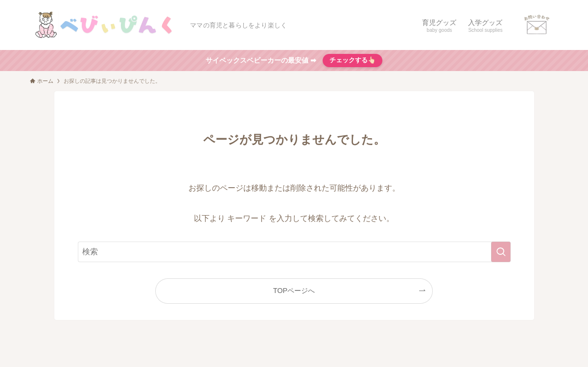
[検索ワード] (294, 252)
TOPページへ (294, 291)
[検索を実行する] (501, 252)
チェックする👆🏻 (353, 60)
